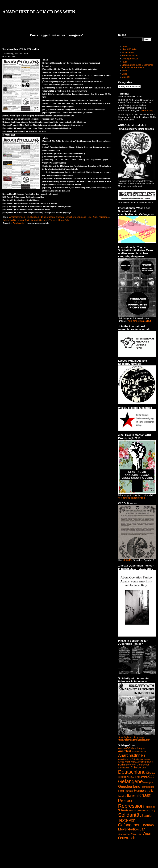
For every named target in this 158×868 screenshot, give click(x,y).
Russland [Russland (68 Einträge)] (150, 807)
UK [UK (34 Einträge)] (138, 830)
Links (124, 74)
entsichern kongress (76, 217)
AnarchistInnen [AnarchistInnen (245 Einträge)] (132, 755)
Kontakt (125, 71)
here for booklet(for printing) (132, 498)
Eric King (92, 217)
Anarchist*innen (17, 217)
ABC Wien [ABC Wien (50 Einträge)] (131, 748)
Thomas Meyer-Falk (59, 220)
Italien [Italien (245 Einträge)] (132, 796)
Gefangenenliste (130, 59)
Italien (6, 220)
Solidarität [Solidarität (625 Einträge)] (129, 815)
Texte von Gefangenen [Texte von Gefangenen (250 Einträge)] (129, 823)
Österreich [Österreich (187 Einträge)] (127, 838)
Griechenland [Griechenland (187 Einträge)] (129, 787)
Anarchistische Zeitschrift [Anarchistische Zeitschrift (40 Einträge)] (129, 759)
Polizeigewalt (32, 220)
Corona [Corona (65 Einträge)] (142, 768)
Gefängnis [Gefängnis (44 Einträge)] (148, 783)
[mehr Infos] (146, 110)
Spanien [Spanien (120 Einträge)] (147, 816)
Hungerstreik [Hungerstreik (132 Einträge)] (143, 791)
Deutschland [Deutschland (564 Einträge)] (132, 772)
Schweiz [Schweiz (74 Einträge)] (123, 810)
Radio (125, 62)
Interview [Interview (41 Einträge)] (122, 796)
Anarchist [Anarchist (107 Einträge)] (125, 751)
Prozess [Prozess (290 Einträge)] (126, 800)
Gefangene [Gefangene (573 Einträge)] (130, 781)
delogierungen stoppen (52, 217)
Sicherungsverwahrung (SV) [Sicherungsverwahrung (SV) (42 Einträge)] (142, 811)
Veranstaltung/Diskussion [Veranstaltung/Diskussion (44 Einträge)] (130, 834)
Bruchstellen (33, 217)
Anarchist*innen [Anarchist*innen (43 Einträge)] (139, 752)
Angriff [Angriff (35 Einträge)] (127, 762)
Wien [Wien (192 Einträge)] (147, 834)
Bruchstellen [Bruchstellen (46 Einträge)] (124, 768)
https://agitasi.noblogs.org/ (131, 737)
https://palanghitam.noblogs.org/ (134, 740)
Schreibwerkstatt (130, 56)
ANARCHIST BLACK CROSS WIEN (39, 12)
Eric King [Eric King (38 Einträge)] (130, 777)
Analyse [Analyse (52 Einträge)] (141, 748)
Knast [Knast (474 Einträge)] (144, 795)
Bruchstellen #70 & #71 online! (21, 49)
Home (125, 46)
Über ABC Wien (130, 49)
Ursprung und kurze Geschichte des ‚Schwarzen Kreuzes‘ (136, 66)
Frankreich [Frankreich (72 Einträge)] (141, 777)
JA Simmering (17, 220)
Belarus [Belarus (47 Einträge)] (149, 762)
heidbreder (104, 217)
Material (126, 77)
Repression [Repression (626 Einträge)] (131, 806)
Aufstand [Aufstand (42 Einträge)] (140, 762)
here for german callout (139, 321)
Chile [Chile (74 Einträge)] (134, 767)
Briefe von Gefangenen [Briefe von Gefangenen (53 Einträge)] (138, 765)
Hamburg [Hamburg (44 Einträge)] (129, 791)
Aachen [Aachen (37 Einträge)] (121, 748)
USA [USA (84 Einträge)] (142, 829)
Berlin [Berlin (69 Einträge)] (121, 765)
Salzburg (44, 220)
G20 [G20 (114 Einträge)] (151, 777)
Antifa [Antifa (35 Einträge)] (133, 762)
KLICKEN (128, 560)
